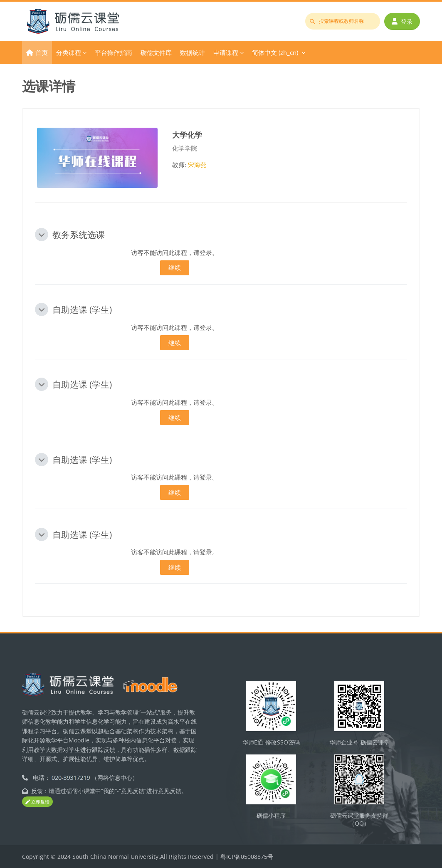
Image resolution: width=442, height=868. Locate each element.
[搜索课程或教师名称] (343, 21)
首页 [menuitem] (42, 52)
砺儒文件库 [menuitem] (156, 52)
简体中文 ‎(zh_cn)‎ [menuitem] (275, 52)
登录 (402, 21)
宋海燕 (197, 165)
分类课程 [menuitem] (69, 52)
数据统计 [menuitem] (193, 52)
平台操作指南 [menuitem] (114, 52)
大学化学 (187, 135)
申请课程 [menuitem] (226, 52)
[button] (42, 235)
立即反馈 (37, 802)
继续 (175, 267)
